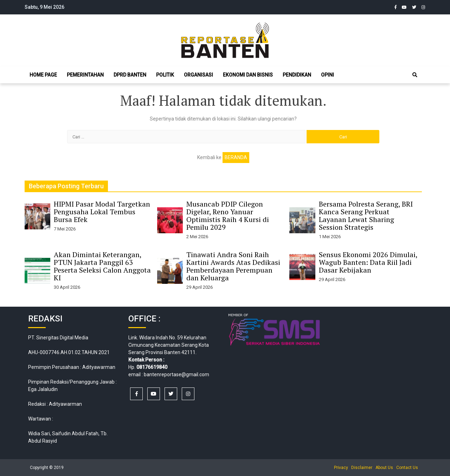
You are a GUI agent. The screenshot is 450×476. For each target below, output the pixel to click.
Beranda (236, 157)
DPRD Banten (130, 75)
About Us (384, 468)
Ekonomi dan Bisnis (248, 75)
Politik (165, 75)
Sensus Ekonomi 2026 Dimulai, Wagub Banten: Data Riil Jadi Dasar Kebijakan (368, 262)
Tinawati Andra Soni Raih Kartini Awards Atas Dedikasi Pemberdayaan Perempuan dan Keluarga (233, 266)
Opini (327, 75)
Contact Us (407, 468)
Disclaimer (362, 468)
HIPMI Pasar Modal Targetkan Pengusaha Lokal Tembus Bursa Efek (102, 212)
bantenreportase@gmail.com (176, 374)
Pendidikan (297, 75)
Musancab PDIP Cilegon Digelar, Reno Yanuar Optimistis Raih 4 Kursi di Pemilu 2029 (228, 216)
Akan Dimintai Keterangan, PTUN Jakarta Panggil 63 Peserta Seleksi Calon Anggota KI (102, 266)
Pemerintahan (85, 75)
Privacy (341, 468)
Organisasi (198, 75)
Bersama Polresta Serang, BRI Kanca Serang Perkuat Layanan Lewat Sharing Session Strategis (366, 216)
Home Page (43, 75)
